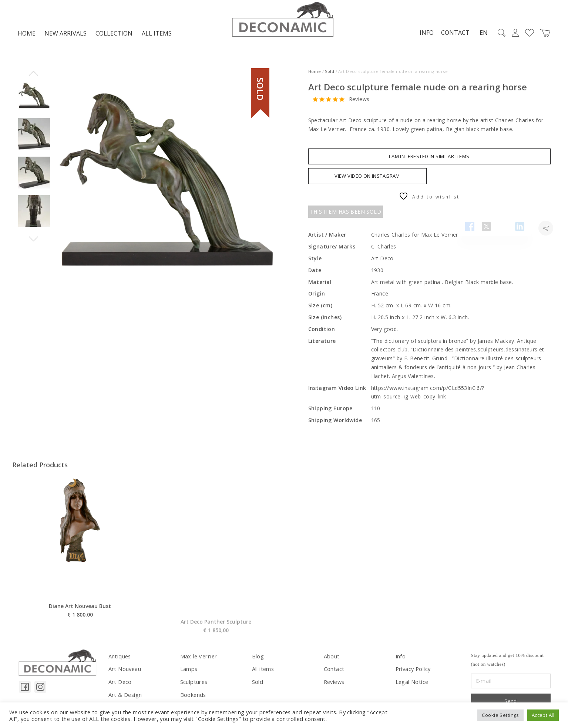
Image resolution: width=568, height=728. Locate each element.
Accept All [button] (543, 715)
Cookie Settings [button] (500, 715)
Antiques (119, 658)
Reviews (359, 101)
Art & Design (125, 696)
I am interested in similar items (429, 158)
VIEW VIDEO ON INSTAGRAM (367, 178)
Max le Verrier (198, 658)
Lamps (189, 670)
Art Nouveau (125, 670)
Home (27, 36)
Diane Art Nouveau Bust (80, 626)
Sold (330, 74)
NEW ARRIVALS (65, 36)
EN (482, 35)
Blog (258, 658)
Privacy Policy (413, 670)
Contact (454, 34)
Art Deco (120, 683)
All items (157, 36)
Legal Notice (412, 683)
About (331, 658)
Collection (114, 36)
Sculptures (193, 683)
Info (425, 34)
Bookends (193, 696)
